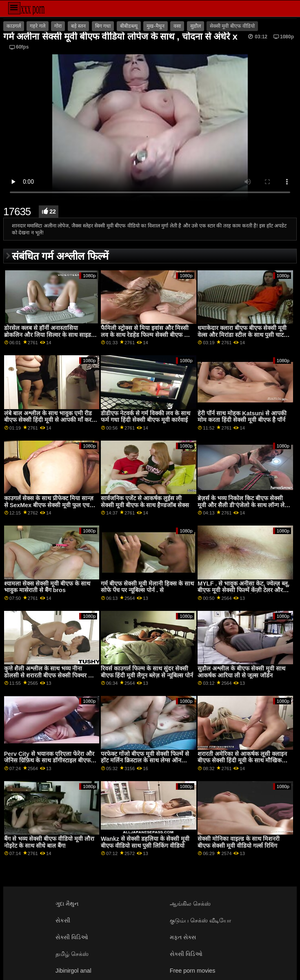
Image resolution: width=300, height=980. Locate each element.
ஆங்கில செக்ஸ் (190, 904)
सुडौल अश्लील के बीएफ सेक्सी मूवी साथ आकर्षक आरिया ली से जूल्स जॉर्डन (241, 672)
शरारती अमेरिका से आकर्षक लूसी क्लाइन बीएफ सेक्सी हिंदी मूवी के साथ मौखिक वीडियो (242, 761)
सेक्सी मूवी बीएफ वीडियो (232, 26)
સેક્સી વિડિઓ (72, 937)
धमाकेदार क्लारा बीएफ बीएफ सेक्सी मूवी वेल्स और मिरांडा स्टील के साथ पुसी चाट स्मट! (242, 335)
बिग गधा (103, 26)
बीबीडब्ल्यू (129, 26)
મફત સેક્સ (183, 937)
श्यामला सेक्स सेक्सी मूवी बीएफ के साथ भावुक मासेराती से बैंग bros (47, 587)
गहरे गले (37, 26)
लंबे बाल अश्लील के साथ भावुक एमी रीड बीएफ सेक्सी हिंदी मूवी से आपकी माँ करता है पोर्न (50, 420)
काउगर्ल (14, 26)
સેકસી (63, 920)
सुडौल (196, 26)
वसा (177, 26)
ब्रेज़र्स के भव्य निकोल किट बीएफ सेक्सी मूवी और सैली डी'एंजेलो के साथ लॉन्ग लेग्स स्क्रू (244, 505)
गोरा (58, 26)
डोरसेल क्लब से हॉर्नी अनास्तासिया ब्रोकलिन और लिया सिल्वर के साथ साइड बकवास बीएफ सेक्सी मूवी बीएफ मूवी (48, 335)
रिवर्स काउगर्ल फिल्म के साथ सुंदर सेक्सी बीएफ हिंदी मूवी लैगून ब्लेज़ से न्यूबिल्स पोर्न (147, 672)
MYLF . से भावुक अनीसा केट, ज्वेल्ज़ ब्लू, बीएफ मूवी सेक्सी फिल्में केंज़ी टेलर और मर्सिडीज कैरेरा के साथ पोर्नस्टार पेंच (243, 590)
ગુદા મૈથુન (67, 904)
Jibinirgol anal (73, 971)
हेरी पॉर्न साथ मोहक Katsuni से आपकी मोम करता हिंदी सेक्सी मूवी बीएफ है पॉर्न (242, 417)
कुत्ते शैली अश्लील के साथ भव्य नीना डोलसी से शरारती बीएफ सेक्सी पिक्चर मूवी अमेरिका (50, 675)
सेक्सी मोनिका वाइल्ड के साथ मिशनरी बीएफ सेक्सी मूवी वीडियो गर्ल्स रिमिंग (239, 842)
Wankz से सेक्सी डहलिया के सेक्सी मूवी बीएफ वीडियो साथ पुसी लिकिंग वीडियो (145, 842)
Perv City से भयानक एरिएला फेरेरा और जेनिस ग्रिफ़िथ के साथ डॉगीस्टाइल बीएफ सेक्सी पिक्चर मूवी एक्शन (49, 761)
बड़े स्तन (78, 26)
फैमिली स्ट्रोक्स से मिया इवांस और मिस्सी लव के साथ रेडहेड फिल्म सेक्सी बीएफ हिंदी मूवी (147, 335)
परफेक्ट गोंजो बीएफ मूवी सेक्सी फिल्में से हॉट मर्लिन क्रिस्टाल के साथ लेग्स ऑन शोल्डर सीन (145, 761)
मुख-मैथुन (155, 26)
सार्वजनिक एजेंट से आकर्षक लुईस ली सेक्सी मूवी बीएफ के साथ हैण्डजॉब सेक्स (145, 502)
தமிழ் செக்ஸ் (72, 954)
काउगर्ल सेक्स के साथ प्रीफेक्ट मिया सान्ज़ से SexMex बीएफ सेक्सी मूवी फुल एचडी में (49, 505)
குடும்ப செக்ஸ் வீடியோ (200, 920)
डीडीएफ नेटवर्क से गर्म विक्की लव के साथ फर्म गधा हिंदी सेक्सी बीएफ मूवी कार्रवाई (146, 417)
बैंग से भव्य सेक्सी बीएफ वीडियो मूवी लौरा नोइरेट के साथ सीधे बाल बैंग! (49, 842)
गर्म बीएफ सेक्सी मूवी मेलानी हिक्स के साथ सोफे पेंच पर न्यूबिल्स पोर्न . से (147, 587)
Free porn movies (193, 971)
